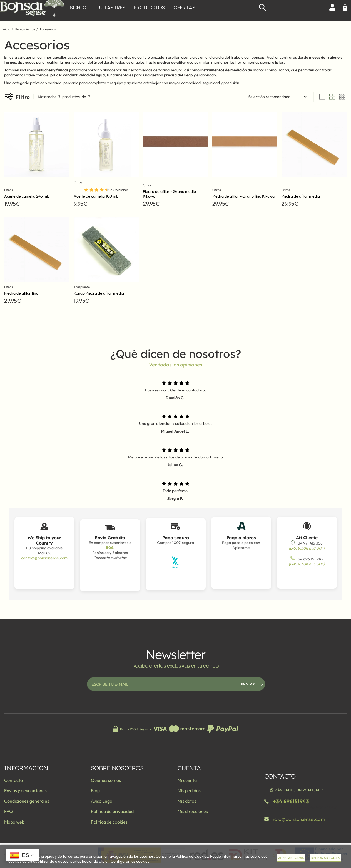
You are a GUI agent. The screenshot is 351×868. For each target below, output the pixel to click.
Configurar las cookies (130, 861)
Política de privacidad (112, 811)
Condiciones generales (27, 801)
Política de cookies (109, 822)
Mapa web (14, 822)
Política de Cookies (192, 856)
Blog (95, 790)
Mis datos (187, 801)
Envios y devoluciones (25, 790)
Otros (9, 190)
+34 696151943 (291, 801)
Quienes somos (106, 780)
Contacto (13, 780)
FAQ (8, 811)
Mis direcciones (193, 811)
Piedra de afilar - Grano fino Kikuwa (243, 196)
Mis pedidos (189, 790)
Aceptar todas (291, 858)
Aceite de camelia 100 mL (96, 196)
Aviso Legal (102, 801)
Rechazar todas (325, 858)
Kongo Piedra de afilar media (99, 293)
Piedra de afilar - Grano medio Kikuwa (169, 194)
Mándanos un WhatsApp (296, 790)
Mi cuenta (187, 780)
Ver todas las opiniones (175, 365)
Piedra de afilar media (301, 196)
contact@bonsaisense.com (44, 558)
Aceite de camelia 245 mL (27, 196)
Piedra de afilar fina (21, 293)
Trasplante (83, 287)
